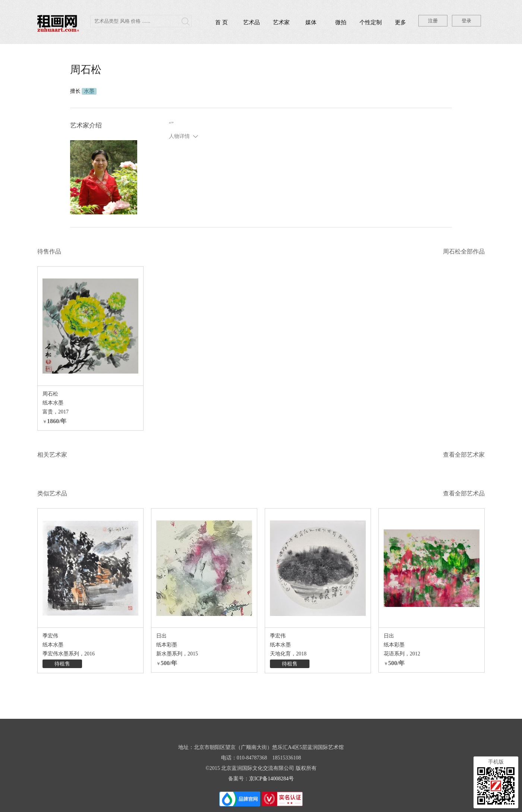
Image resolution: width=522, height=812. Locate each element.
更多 (400, 22)
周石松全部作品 (464, 251)
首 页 (221, 22)
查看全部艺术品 (464, 493)
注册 (433, 21)
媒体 (311, 22)
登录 (466, 21)
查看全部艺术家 (464, 455)
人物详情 (179, 136)
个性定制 (371, 22)
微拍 (341, 22)
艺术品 (251, 22)
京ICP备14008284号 (271, 779)
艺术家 (281, 22)
